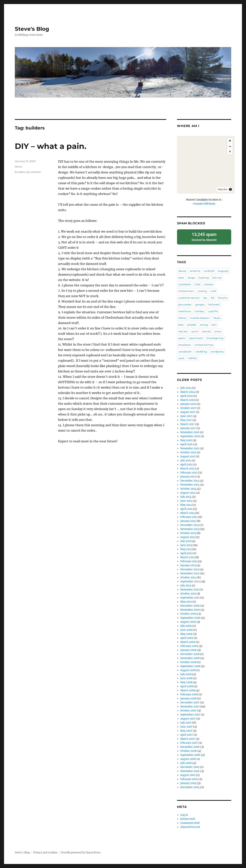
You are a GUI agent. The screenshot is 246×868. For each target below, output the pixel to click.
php (181, 323)
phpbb (192, 323)
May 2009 (186, 633)
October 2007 (188, 709)
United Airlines (204, 343)
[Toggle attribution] (230, 189)
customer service (189, 296)
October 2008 (188, 661)
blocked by (204, 236)
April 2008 (187, 685)
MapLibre (223, 189)
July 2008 (186, 673)
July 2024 (186, 387)
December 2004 (190, 786)
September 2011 (190, 596)
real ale (183, 330)
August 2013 (188, 536)
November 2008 (190, 657)
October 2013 (188, 532)
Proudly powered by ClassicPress (81, 851)
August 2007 (188, 717)
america (195, 269)
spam (182, 337)
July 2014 (186, 495)
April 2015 (186, 463)
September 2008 (190, 665)
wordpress (217, 350)
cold (213, 290)
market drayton (200, 317)
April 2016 (187, 443)
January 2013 (188, 564)
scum (195, 330)
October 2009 (189, 612)
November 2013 (190, 528)
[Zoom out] (230, 146)
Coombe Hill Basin (204, 204)
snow (218, 330)
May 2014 (186, 504)
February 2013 (189, 560)
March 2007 (188, 737)
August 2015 (188, 455)
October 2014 (188, 487)
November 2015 (190, 447)
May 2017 (186, 419)
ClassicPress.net (190, 826)
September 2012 (190, 580)
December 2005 (190, 766)
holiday (199, 310)
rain (214, 323)
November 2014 (190, 483)
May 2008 (186, 681)
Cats (198, 283)
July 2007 (186, 721)
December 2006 (190, 746)
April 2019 (187, 395)
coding (202, 290)
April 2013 (186, 552)
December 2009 (190, 604)
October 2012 (188, 576)
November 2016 (190, 431)
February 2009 (189, 645)
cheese (209, 283)
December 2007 (190, 701)
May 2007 (186, 729)
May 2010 (186, 600)
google (200, 303)
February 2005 (189, 778)
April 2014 (186, 508)
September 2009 (190, 616)
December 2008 (190, 653)
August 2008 (188, 669)
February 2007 (189, 742)
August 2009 (188, 621)
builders (20, 172)
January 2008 (188, 697)
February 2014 (189, 516)
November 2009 (190, 608)
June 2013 (186, 544)
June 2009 (187, 629)
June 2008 (186, 677)
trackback (184, 343)
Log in (184, 814)
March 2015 (187, 467)
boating (204, 276)
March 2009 (188, 641)
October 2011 (188, 592)
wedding (201, 350)
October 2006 (189, 750)
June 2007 (186, 725)
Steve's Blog (32, 29)
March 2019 (188, 399)
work (181, 357)
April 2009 (187, 637)
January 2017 (188, 427)
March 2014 (187, 512)
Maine (182, 317)
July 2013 (186, 540)
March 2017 (187, 423)
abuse (182, 269)
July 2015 (186, 459)
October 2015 (188, 451)
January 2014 (188, 520)
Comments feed (190, 822)
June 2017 (186, 415)
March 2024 (188, 391)
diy (28, 172)
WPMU (193, 357)
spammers (196, 337)
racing (204, 323)
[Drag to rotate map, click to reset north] (230, 152)
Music (217, 317)
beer (181, 276)
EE (213, 296)
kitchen (36, 172)
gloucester (185, 303)
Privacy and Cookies (45, 851)
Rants (18, 167)
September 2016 (190, 435)
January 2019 (188, 403)
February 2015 (189, 471)
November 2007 (190, 705)
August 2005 (188, 774)
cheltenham (186, 290)
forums (223, 296)
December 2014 (190, 479)
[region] (206, 165)
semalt (207, 330)
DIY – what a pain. (51, 146)
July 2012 (186, 584)
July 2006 (186, 762)
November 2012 (190, 572)
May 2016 (186, 439)
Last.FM (213, 310)
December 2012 (190, 568)
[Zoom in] (230, 141)
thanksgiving (215, 337)
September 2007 (190, 713)
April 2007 (187, 733)
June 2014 (186, 499)
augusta (223, 269)
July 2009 (186, 625)
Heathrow (185, 310)
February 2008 (189, 693)
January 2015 (188, 475)
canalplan (185, 283)
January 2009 (188, 649)
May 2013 (186, 548)
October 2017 (188, 407)
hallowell (214, 303)
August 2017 (188, 411)
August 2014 (188, 491)
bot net (217, 276)
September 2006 (190, 754)
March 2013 (187, 556)
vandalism (185, 350)
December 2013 (190, 524)
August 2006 (188, 758)
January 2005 (188, 782)
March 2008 (188, 689)
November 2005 (190, 770)
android (209, 269)
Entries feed (188, 818)
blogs (191, 276)
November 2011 (190, 588)
